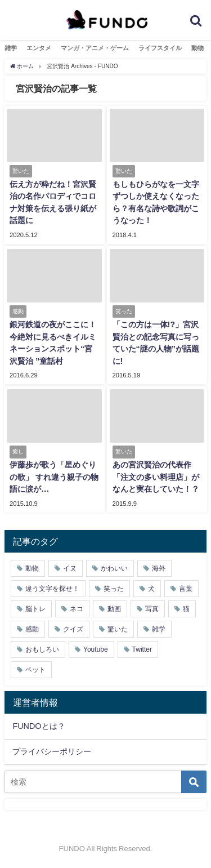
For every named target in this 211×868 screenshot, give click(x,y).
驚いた (118, 629)
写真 (152, 609)
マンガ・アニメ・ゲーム (95, 48)
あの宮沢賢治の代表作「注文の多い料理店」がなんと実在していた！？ (156, 477)
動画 (114, 609)
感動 (32, 629)
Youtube (96, 649)
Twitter (142, 649)
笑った (114, 589)
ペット (35, 670)
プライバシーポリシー (52, 751)
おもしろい (42, 649)
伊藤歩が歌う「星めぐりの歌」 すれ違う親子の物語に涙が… (54, 477)
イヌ (70, 568)
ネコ (77, 609)
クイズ (73, 629)
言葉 (186, 589)
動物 (197, 48)
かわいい (114, 568)
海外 (159, 568)
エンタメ (39, 48)
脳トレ (35, 609)
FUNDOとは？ (39, 726)
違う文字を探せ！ (52, 589)
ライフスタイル (160, 48)
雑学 (11, 48)
